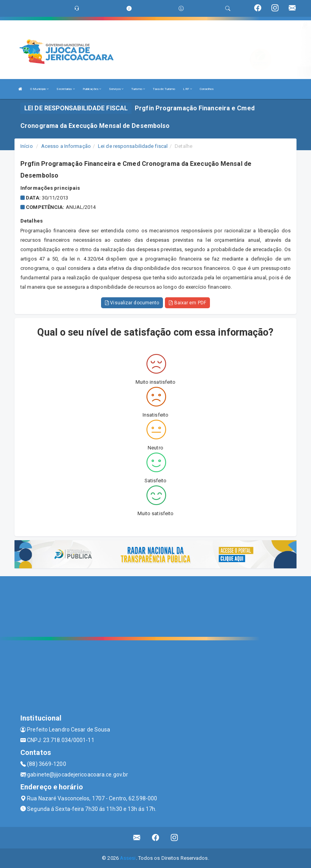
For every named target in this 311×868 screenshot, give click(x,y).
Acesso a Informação (66, 146)
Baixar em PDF (187, 303)
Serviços (116, 89)
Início (27, 146)
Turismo (138, 89)
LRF (187, 89)
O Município (39, 89)
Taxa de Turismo (164, 89)
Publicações (92, 89)
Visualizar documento (132, 303)
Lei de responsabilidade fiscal (133, 146)
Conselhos (207, 89)
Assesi (128, 858)
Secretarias (65, 89)
